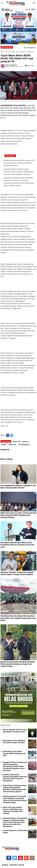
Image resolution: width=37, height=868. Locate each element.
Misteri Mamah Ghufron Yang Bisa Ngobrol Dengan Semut (15, 731)
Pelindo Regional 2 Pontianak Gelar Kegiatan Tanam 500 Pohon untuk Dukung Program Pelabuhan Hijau (15, 799)
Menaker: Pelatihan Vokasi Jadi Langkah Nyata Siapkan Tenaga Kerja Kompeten (17, 573)
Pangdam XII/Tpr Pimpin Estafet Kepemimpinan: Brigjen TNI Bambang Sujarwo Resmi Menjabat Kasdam (19, 172)
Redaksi (5, 865)
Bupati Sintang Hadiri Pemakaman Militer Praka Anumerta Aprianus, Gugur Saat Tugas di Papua (18, 664)
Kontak (21, 865)
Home (2, 52)
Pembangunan (30, 52)
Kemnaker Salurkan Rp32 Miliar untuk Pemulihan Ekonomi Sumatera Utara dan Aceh (17, 545)
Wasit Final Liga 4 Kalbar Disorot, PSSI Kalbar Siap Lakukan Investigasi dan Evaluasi (13, 810)
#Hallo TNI (16, 442)
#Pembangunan (24, 445)
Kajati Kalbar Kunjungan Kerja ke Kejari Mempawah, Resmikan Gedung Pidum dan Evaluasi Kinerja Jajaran (15, 788)
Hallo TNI (7, 52)
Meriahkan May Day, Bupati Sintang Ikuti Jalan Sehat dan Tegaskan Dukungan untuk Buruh (18, 618)
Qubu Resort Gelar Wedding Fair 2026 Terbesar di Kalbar (14, 742)
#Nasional (12, 445)
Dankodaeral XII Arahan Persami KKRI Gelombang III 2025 (14, 753)
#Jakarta (26, 442)
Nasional (23, 52)
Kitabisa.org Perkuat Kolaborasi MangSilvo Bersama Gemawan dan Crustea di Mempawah (15, 778)
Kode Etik (13, 865)
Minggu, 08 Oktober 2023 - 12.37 (14, 67)
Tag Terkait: (6, 442)
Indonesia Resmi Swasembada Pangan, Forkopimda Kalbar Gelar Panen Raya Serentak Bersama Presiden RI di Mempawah (15, 822)
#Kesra (4, 445)
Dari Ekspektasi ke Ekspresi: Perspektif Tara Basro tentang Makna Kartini (18, 487)
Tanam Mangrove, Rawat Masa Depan (15, 831)
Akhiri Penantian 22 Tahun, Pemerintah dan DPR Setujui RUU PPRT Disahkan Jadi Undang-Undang (18, 515)
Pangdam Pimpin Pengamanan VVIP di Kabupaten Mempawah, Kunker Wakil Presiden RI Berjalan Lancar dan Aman (15, 766)
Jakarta (13, 52)
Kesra (18, 52)
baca (28, 66)
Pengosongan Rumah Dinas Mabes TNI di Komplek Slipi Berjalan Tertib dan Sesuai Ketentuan (19, 163)
